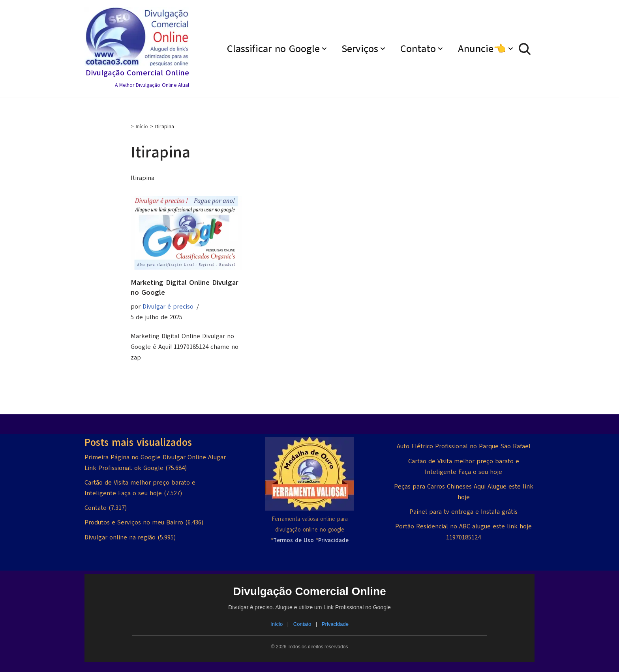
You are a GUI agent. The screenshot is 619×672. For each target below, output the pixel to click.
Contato (96, 508)
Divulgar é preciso (168, 307)
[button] (325, 49)
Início (142, 126)
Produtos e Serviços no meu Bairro (134, 522)
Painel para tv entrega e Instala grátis (463, 512)
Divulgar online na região (120, 537)
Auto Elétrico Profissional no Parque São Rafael (464, 446)
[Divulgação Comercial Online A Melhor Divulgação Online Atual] (137, 49)
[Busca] (525, 49)
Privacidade (335, 624)
